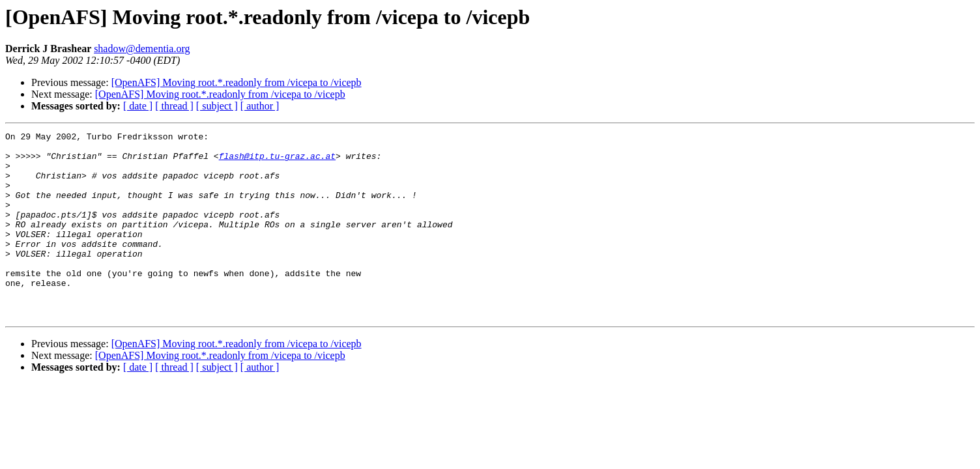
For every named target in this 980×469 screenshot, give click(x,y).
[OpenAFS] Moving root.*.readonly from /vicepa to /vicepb (237, 82)
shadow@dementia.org (142, 49)
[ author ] (260, 106)
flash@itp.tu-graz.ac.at (277, 162)
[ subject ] (217, 106)
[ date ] (138, 106)
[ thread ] (174, 106)
